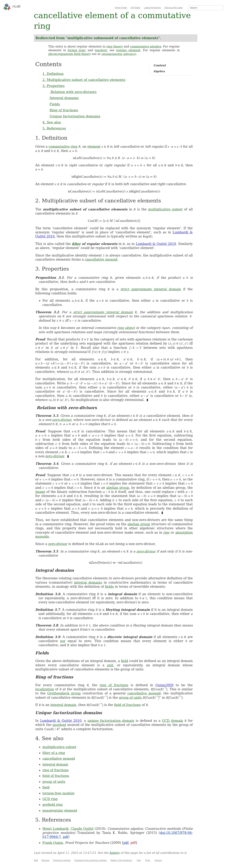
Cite (139, 860)
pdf (66, 837)
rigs (166, 532)
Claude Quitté (82, 829)
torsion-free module (58, 793)
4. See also (52, 122)
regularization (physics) (119, 54)
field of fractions (128, 705)
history (115, 853)
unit (110, 665)
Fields (55, 104)
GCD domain (173, 721)
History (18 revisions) (121, 860)
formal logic (77, 50)
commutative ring (63, 146)
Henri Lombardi (55, 829)
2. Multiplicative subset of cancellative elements (84, 80)
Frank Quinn (53, 843)
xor (63, 641)
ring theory (115, 47)
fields (109, 587)
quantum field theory (75, 54)
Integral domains (64, 98)
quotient (59, 725)
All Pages (135, 8)
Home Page (121, 8)
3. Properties (54, 86)
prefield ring (53, 805)
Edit (36, 860)
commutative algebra (146, 47)
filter (76, 244)
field (125, 661)
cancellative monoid (101, 259)
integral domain (63, 705)
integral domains (88, 582)
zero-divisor (62, 420)
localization (45, 689)
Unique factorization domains (75, 116)
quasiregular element (60, 810)
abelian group (118, 488)
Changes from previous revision (91, 860)
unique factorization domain (111, 721)
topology (101, 50)
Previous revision (62, 860)
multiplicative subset (165, 209)
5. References (54, 128)
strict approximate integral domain (151, 289)
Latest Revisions (152, 8)
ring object (126, 328)
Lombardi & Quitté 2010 (156, 244)
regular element (128, 50)
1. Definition (53, 74)
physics (54, 54)
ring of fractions (114, 685)
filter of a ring (54, 753)
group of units (130, 698)
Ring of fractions (64, 110)
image (40, 492)
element (94, 146)
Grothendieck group (64, 693)
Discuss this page (173, 8)
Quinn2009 (164, 685)
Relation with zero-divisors (73, 92)
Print (148, 860)
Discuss (45, 860)
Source (158, 860)
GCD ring (50, 799)
